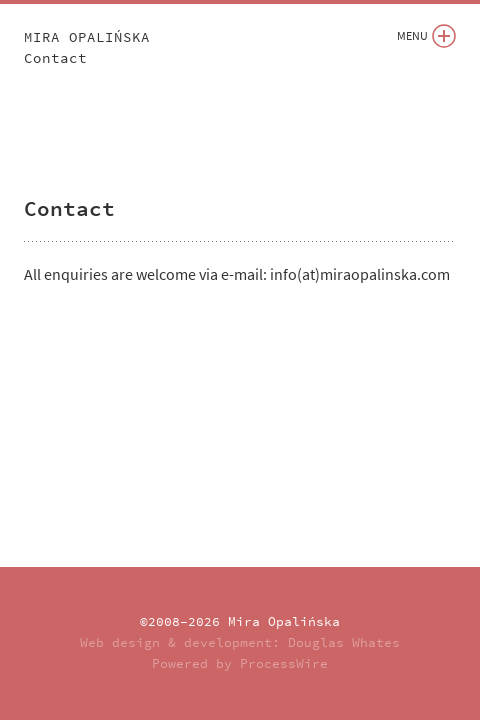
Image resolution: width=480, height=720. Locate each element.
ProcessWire (284, 664)
